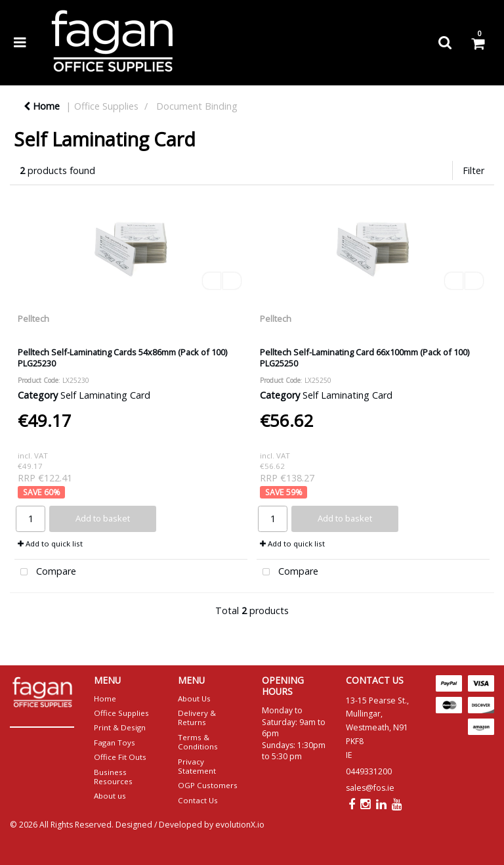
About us (110, 796)
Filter (473, 170)
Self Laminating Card (105, 395)
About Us (194, 699)
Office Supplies (106, 106)
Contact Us (198, 800)
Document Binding (197, 106)
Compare (45, 572)
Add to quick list (50, 543)
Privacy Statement (197, 766)
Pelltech (33, 319)
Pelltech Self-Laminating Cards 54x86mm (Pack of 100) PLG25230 (122, 358)
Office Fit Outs (120, 757)
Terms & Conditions (198, 742)
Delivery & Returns (197, 718)
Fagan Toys (115, 743)
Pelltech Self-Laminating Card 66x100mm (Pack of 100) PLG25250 (365, 358)
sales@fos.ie (370, 788)
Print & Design (120, 727)
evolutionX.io (240, 825)
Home (42, 106)
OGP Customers (208, 785)
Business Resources (113, 777)
